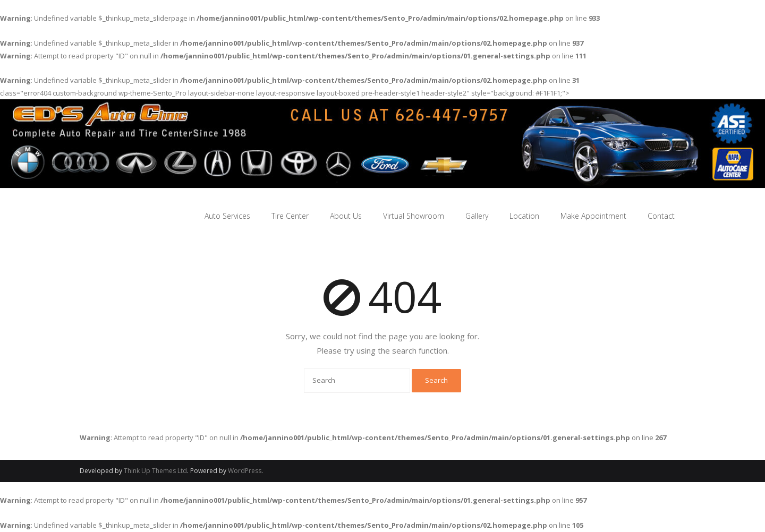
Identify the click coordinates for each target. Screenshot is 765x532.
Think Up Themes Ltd (155, 471)
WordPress (245, 471)
